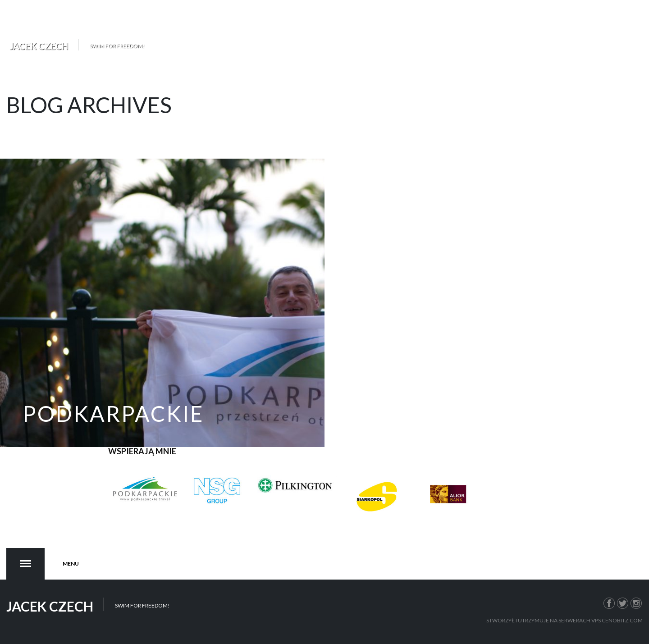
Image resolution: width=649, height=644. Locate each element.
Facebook (609, 602)
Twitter (623, 602)
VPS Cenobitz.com (617, 620)
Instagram (636, 602)
